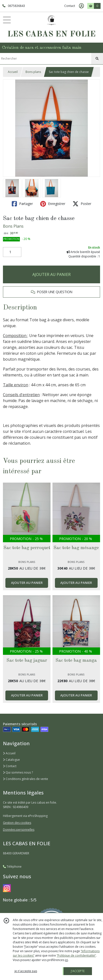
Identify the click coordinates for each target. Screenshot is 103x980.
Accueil (13, 72)
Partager (22, 204)
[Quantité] (12, 252)
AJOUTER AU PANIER (51, 274)
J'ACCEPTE (78, 971)
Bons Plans (13, 226)
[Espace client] (81, 6)
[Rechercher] (97, 59)
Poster (82, 204)
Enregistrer (53, 204)
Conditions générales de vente (26, 779)
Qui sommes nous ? (18, 772)
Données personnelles (19, 830)
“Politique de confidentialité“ (76, 955)
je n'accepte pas (26, 971)
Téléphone (12, 867)
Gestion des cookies (17, 823)
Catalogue (11, 760)
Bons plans (33, 72)
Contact (70, 6)
